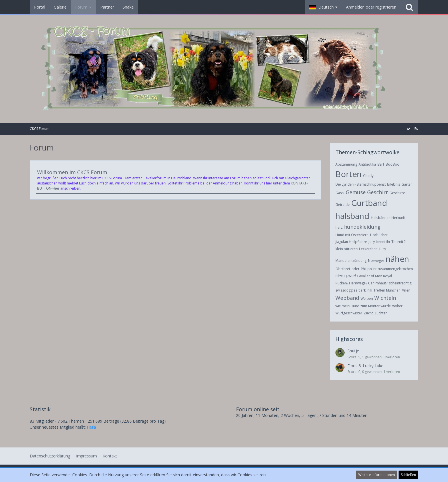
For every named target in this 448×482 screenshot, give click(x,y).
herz (339, 227)
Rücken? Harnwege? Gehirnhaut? (361, 283)
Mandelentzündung (351, 261)
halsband (352, 216)
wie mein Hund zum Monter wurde (363, 306)
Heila (91, 427)
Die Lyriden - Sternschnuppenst (361, 184)
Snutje (353, 351)
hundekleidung (362, 227)
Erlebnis (394, 184)
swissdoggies (346, 290)
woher (397, 306)
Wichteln (385, 298)
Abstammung (346, 164)
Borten (349, 174)
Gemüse (356, 192)
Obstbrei (343, 269)
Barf (381, 164)
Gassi (340, 193)
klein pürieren (347, 249)
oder (355, 269)
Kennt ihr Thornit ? (391, 242)
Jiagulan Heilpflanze (351, 242)
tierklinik (365, 290)
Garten (407, 184)
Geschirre (397, 193)
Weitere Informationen (377, 475)
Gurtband (369, 203)
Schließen (408, 475)
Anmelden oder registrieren (371, 7)
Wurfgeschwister (349, 313)
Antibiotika (367, 164)
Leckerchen (368, 249)
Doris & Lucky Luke (365, 366)
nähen (397, 259)
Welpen (367, 299)
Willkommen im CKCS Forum (72, 172)
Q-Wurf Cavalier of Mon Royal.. (369, 276)
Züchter (381, 313)
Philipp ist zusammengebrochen (387, 269)
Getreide (343, 205)
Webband (347, 298)
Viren (406, 290)
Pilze (339, 276)
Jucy (372, 242)
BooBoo (393, 164)
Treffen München (387, 290)
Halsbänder (380, 218)
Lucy (382, 249)
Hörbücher (379, 235)
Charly (368, 176)
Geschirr (378, 192)
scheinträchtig (400, 283)
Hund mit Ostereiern (352, 235)
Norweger (376, 261)
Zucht (368, 313)
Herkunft (398, 218)
